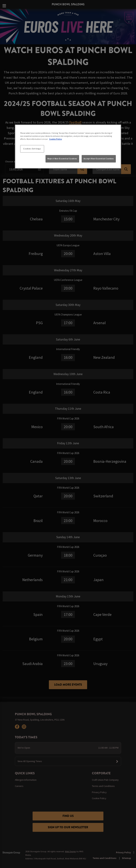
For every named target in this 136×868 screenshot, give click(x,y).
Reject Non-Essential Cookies (62, 159)
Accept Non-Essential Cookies (99, 159)
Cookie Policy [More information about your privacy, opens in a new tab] (56, 139)
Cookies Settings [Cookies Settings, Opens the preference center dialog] (32, 149)
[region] (68, 147)
